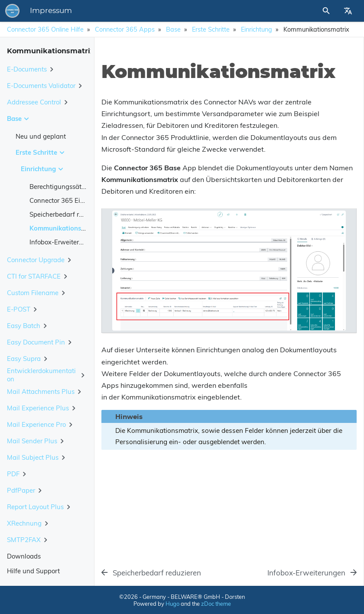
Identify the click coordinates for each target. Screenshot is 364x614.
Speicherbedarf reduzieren (69, 214)
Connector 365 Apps (125, 29)
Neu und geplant (41, 136)
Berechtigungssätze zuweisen (74, 187)
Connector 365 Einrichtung (69, 200)
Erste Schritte (211, 29)
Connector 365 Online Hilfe (45, 29)
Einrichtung (257, 29)
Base (173, 29)
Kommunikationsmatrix (65, 228)
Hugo (172, 604)
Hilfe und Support (33, 571)
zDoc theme (216, 604)
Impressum (51, 11)
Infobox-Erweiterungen (64, 242)
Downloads (24, 556)
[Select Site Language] (348, 11)
